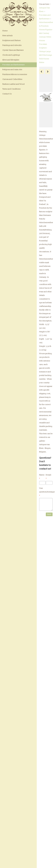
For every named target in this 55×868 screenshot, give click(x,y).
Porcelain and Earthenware (14, 65)
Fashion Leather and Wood (14, 84)
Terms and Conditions (12, 89)
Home (5, 31)
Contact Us (7, 94)
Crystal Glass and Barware (13, 50)
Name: (42, 477)
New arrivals (8, 36)
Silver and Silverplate (11, 60)
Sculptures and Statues (12, 40)
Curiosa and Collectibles (12, 79)
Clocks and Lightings (11, 55)
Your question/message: (46, 492)
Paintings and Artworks (12, 45)
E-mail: (49, 477)
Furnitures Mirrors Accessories (15, 74)
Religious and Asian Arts (12, 70)
